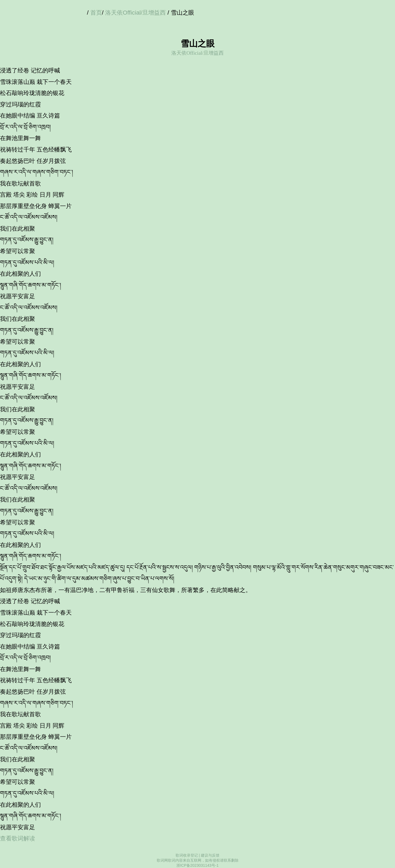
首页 (96, 13)
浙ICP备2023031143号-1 (197, 865)
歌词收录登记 (187, 855)
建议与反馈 (210, 855)
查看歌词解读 (18, 838)
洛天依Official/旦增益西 (135, 13)
